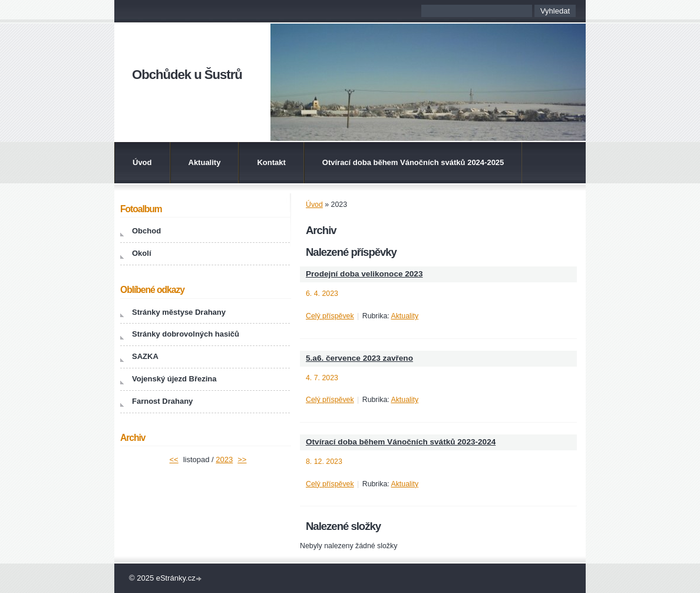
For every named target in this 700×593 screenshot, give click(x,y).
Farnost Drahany (162, 401)
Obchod (146, 231)
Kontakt (271, 162)
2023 (224, 459)
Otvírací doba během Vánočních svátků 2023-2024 (401, 442)
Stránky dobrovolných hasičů (186, 334)
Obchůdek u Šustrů (187, 75)
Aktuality (205, 162)
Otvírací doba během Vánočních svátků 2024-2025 (413, 162)
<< (174, 459)
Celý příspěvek (330, 316)
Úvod (142, 162)
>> (242, 459)
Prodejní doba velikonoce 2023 (364, 274)
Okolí (142, 253)
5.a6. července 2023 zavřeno (359, 358)
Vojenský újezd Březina (174, 379)
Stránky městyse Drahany (179, 312)
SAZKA (145, 356)
